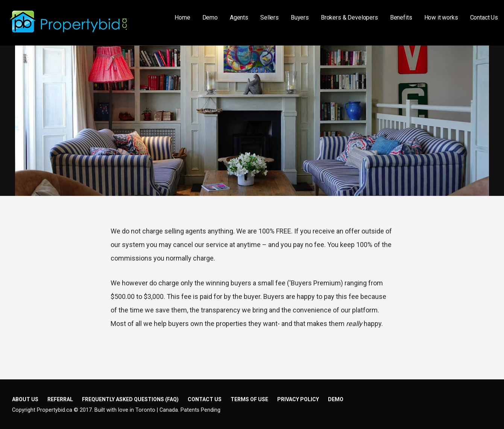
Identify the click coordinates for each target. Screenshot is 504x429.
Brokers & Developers (349, 17)
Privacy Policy (298, 399)
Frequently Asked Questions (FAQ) (130, 399)
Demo (210, 17)
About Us (25, 399)
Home (182, 17)
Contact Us (484, 17)
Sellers (269, 17)
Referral (60, 399)
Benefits (401, 17)
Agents (239, 17)
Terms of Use (249, 399)
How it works (441, 17)
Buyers (300, 17)
